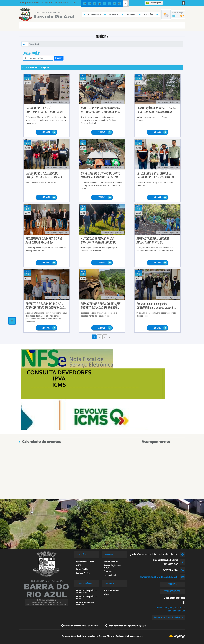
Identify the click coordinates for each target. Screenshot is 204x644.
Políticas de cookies (176, 611)
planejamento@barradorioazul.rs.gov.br (159, 577)
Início (25, 44)
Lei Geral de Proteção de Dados (169, 617)
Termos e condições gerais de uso (169, 608)
